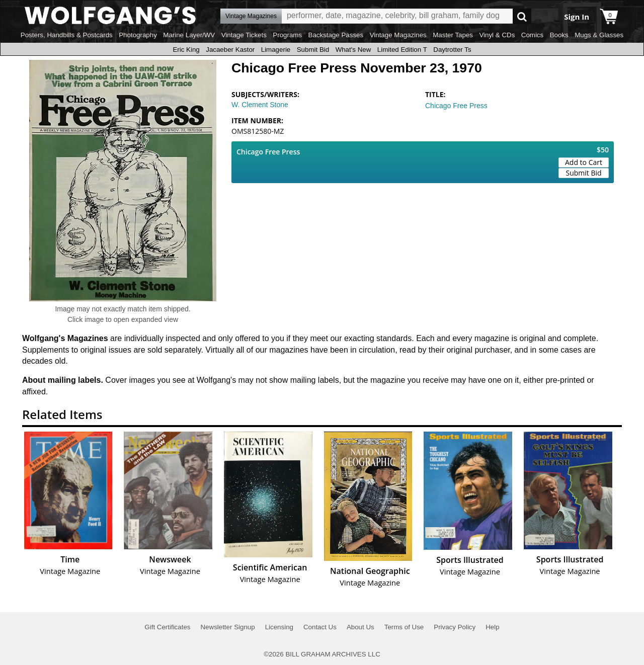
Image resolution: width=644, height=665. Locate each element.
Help (492, 627)
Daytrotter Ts (452, 50)
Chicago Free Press (456, 106)
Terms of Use (404, 627)
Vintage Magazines (398, 35)
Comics (532, 35)
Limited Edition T (402, 50)
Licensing (279, 627)
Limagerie (276, 50)
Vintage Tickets (244, 35)
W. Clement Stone (260, 105)
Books (559, 35)
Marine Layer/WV (189, 35)
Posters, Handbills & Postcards (67, 35)
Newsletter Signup (227, 627)
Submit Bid (313, 50)
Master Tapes (453, 35)
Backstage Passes (336, 35)
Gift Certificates (167, 627)
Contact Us (320, 627)
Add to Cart (584, 162)
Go (522, 16)
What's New (353, 50)
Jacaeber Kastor (230, 50)
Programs (287, 35)
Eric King (186, 50)
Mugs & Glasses (599, 35)
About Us (360, 627)
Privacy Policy (455, 627)
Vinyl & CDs (497, 35)
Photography (138, 35)
